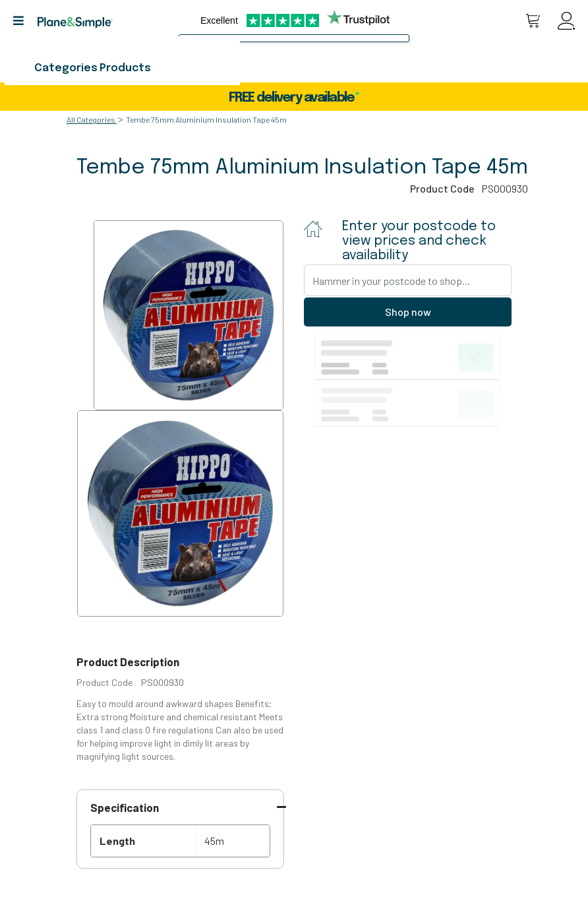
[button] (23, 21)
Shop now (408, 312)
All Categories (91, 119)
